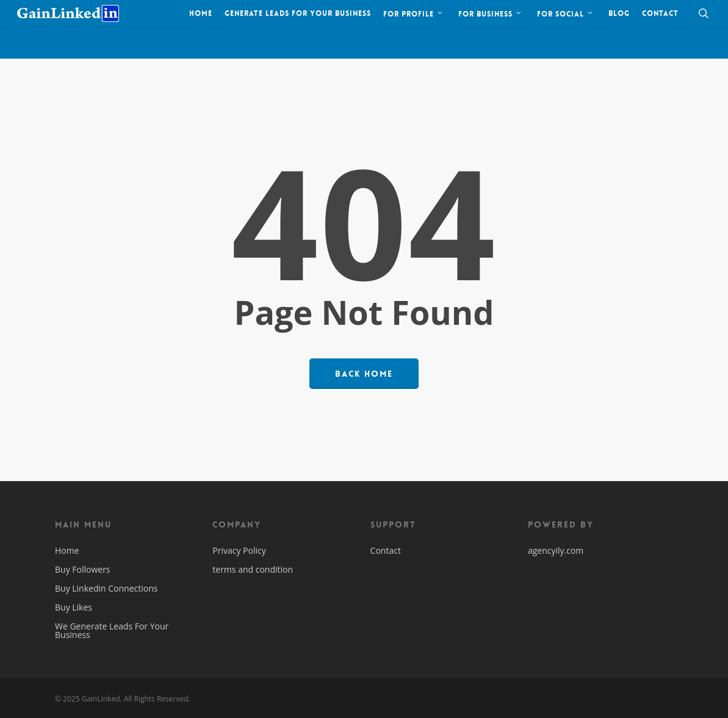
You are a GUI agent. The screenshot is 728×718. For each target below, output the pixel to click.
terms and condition (253, 569)
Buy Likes (74, 607)
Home (67, 551)
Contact (386, 551)
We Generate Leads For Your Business (112, 630)
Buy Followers (83, 569)
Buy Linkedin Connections (106, 588)
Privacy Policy (239, 551)
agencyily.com (556, 550)
